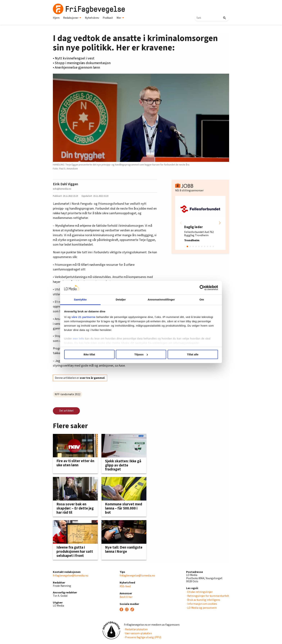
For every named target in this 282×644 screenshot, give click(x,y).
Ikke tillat (89, 354)
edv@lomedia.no (62, 189)
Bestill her (126, 597)
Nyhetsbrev (92, 18)
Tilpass (141, 354)
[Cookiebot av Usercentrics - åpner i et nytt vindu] (202, 288)
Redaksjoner (72, 18)
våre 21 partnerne (84, 317)
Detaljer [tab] (121, 299)
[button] (220, 223)
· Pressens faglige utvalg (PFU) (143, 637)
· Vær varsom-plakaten (138, 633)
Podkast (108, 18)
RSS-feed (125, 586)
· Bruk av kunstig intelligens (203, 600)
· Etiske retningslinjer (199, 592)
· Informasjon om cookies (202, 604)
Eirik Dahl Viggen (65, 184)
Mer (120, 18)
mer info (79, 339)
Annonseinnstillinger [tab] (161, 299)
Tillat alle (193, 354)
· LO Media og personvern (201, 608)
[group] (200, 223)
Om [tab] (202, 299)
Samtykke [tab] (80, 299)
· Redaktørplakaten (136, 629)
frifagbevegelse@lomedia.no (71, 576)
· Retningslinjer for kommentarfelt (208, 596)
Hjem (56, 18)
